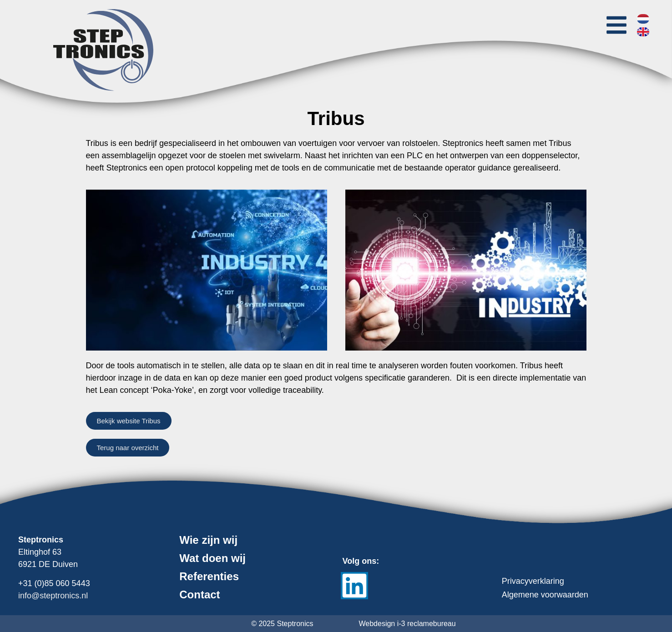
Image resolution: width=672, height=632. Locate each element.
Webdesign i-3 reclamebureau (407, 624)
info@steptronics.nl (53, 596)
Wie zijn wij (208, 540)
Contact (200, 595)
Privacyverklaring (533, 581)
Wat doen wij (212, 558)
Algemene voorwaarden (545, 595)
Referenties (209, 577)
